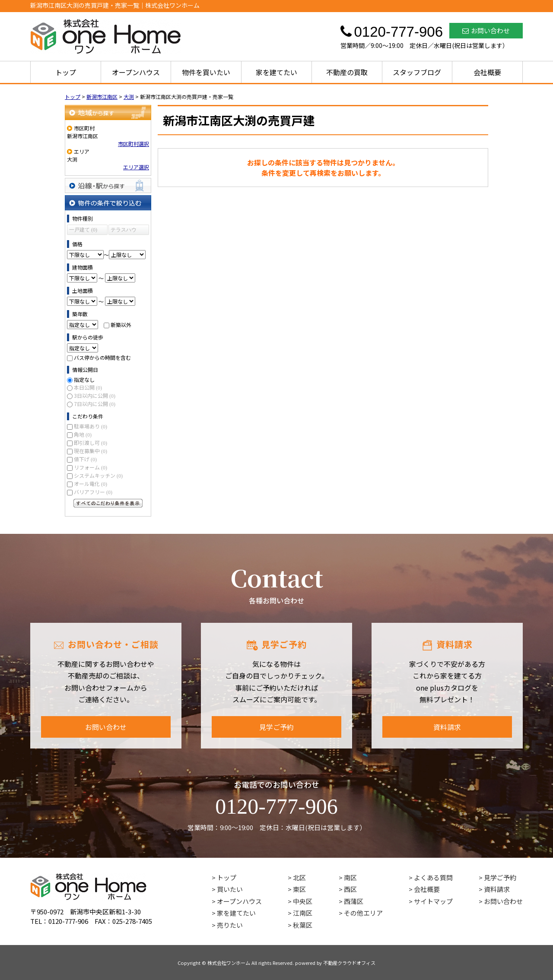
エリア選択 (136, 167)
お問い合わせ (486, 30)
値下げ (85, 459)
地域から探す (108, 113)
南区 (350, 877)
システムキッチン (98, 475)
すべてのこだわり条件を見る (108, 503)
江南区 (303, 913)
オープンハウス (136, 72)
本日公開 (88, 387)
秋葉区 (303, 925)
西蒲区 (354, 901)
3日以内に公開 (95, 395)
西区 (350, 889)
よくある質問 (433, 877)
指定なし (84, 379)
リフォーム (91, 467)
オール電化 (91, 484)
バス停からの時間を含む (102, 357)
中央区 (303, 901)
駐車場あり (91, 426)
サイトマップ (433, 901)
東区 (299, 889)
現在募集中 (91, 451)
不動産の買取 (347, 72)
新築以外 (121, 325)
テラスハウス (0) (124, 231)
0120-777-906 (276, 806)
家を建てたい (276, 72)
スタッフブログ (417, 72)
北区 (299, 877)
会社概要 (487, 72)
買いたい (230, 889)
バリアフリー (93, 492)
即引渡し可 (91, 442)
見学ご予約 (276, 727)
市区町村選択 (133, 144)
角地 (83, 434)
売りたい (230, 925)
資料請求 (447, 727)
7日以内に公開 (95, 404)
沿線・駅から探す (108, 186)
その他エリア (363, 913)
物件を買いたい (206, 72)
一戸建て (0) (83, 230)
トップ (66, 72)
